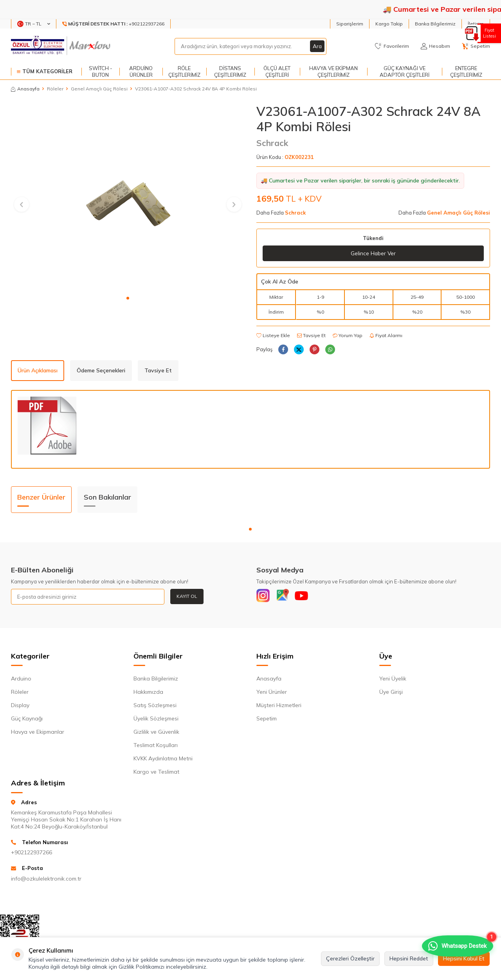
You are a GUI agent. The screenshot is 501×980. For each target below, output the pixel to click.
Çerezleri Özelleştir (350, 958)
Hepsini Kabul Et (464, 958)
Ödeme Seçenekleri (101, 371)
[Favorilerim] (392, 46)
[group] (128, 197)
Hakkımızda (148, 694)
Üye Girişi (391, 694)
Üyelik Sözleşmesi (156, 720)
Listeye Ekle (273, 335)
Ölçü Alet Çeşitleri (277, 71)
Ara (317, 46)
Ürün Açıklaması (38, 371)
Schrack (272, 143)
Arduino (21, 680)
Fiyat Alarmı (386, 335)
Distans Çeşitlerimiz (230, 71)
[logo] (62, 46)
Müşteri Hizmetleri (279, 707)
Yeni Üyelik (393, 680)
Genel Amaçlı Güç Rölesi (99, 89)
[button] (128, 298)
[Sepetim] (476, 46)
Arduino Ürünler (141, 71)
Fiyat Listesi (488, 33)
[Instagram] (264, 597)
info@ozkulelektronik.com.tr (46, 881)
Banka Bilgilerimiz (435, 24)
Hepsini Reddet (409, 958)
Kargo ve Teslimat (156, 774)
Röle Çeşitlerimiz (184, 71)
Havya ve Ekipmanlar (38, 734)
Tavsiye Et (311, 335)
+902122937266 (32, 854)
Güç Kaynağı (27, 720)
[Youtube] (307, 597)
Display (20, 707)
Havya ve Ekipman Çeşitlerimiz (333, 71)
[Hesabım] (435, 46)
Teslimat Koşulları (156, 747)
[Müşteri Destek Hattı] (114, 24)
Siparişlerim (350, 24)
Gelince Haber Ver (373, 253)
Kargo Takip (389, 24)
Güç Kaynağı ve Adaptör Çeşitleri (405, 71)
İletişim (476, 24)
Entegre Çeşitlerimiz (466, 71)
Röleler (55, 89)
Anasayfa (25, 89)
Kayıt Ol (187, 596)
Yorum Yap (348, 335)
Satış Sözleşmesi (155, 707)
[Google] (286, 597)
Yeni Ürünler (272, 694)
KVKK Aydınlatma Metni (163, 760)
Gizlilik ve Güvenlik (156, 734)
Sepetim (267, 720)
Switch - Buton (101, 71)
